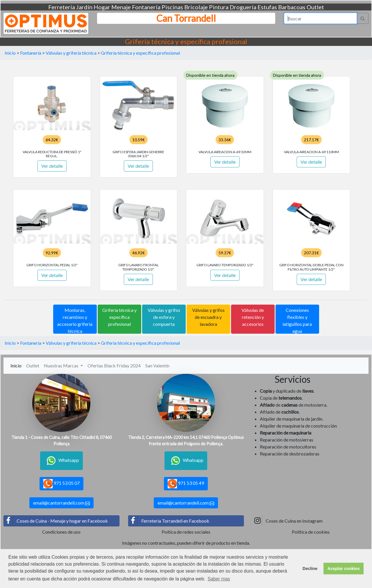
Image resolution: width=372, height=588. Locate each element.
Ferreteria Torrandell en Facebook (169, 521)
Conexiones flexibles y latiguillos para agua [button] (297, 320)
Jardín (84, 7)
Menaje (121, 7)
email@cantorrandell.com (61, 503)
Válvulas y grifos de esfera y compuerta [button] (164, 317)
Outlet (315, 7)
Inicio (10, 53)
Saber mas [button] (219, 579)
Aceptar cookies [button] (344, 569)
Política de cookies (311, 532)
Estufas (267, 7)
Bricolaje (196, 7)
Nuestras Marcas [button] (62, 366)
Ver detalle (52, 166)
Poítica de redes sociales (186, 532)
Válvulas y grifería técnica (71, 53)
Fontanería (146, 7)
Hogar (102, 7)
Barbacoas (292, 7)
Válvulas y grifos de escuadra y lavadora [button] (208, 317)
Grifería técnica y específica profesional (140, 53)
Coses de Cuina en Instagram (288, 521)
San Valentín (157, 366)
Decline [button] (310, 569)
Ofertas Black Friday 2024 (114, 366)
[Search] (321, 18)
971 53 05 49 (186, 484)
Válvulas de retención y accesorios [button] (253, 317)
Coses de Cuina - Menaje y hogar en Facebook (56, 521)
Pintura (219, 7)
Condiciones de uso (61, 532)
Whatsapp (61, 461)
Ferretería (62, 7)
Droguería (243, 7)
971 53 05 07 (61, 484)
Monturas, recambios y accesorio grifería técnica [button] (75, 320)
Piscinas (172, 7)
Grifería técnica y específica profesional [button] (119, 317)
